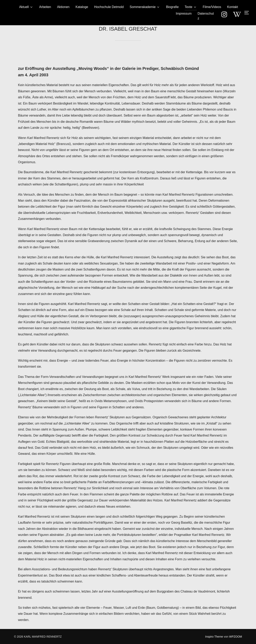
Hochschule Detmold (109, 7)
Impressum (184, 14)
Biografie (172, 7)
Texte (191, 7)
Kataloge (82, 7)
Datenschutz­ (206, 16)
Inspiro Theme (214, 637)
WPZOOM (235, 637)
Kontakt (233, 7)
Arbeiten (45, 7)
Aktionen (63, 7)
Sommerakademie (145, 7)
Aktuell (26, 7)
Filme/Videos (212, 7)
